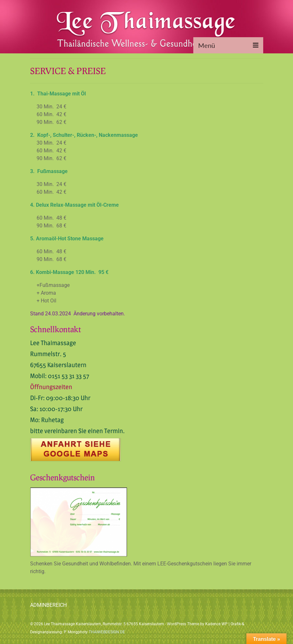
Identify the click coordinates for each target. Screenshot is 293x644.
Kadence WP (216, 624)
